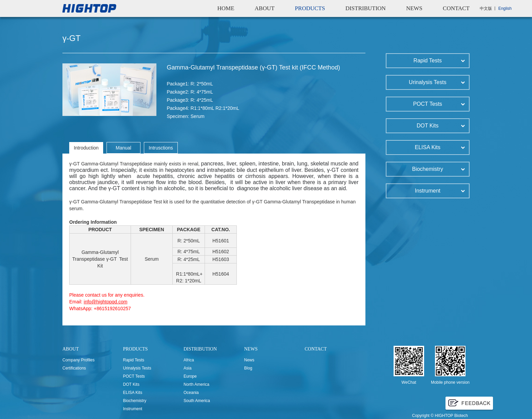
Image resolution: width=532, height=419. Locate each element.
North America (196, 384)
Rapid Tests (134, 360)
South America (197, 401)
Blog (248, 368)
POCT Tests (134, 376)
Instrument (133, 409)
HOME (226, 8)
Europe (190, 376)
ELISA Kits (133, 393)
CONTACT (456, 8)
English (505, 8)
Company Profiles (79, 360)
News (249, 360)
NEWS (414, 8)
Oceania (191, 393)
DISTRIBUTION (366, 8)
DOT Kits (131, 384)
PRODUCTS (310, 8)
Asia (187, 368)
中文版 (486, 8)
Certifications (74, 368)
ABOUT (265, 8)
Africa (189, 360)
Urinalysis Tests (137, 368)
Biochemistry (135, 401)
